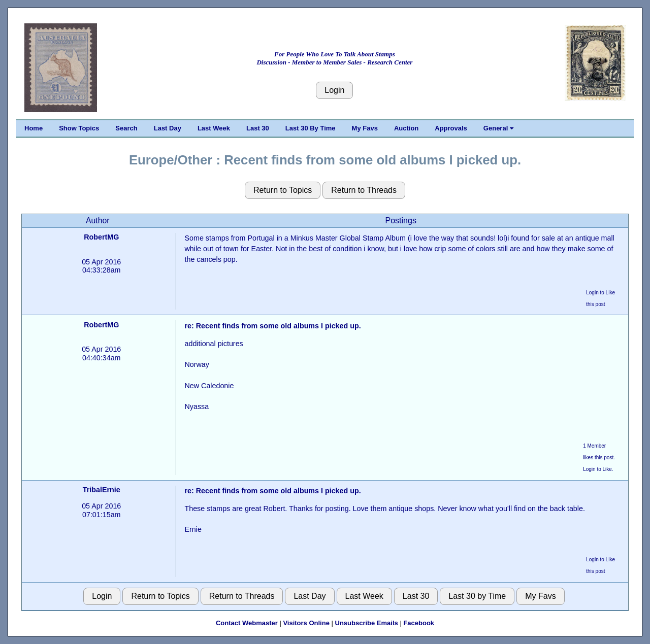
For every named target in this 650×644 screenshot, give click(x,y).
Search (126, 128)
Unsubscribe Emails (367, 623)
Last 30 (258, 128)
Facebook (419, 623)
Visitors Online (306, 623)
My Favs (365, 128)
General (498, 128)
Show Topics (79, 128)
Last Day (168, 128)
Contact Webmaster (247, 623)
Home (34, 128)
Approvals (451, 128)
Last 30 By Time (311, 128)
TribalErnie (102, 490)
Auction (406, 128)
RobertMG (101, 237)
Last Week (214, 128)
